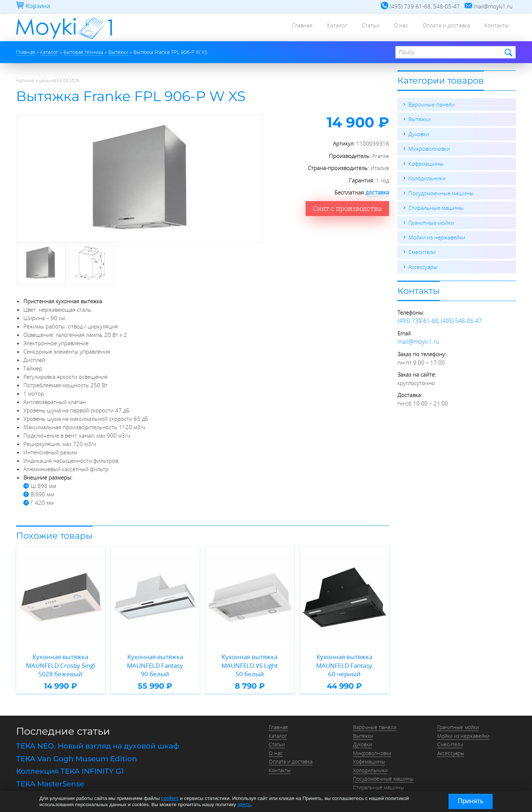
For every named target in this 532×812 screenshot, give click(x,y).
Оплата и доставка (440, 27)
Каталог (320, 27)
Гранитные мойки (431, 221)
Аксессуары (423, 265)
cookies (170, 798)
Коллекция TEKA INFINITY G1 (70, 759)
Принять (471, 801)
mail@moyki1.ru (417, 339)
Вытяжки (420, 119)
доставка (378, 192)
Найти (507, 53)
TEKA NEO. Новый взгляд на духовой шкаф (98, 735)
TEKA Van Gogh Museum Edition (77, 747)
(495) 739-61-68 (418, 319)
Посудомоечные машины (441, 192)
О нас (391, 27)
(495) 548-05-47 (461, 319)
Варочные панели (432, 104)
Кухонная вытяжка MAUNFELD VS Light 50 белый (250, 660)
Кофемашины (426, 163)
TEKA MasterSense (50, 771)
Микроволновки (429, 148)
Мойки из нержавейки (437, 236)
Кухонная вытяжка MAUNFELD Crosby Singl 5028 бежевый (61, 660)
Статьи (357, 27)
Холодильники (427, 177)
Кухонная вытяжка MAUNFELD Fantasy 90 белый (155, 660)
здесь (244, 804)
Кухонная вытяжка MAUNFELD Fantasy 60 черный (344, 660)
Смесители (422, 250)
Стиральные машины (436, 207)
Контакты (495, 27)
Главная (281, 27)
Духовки (419, 134)
